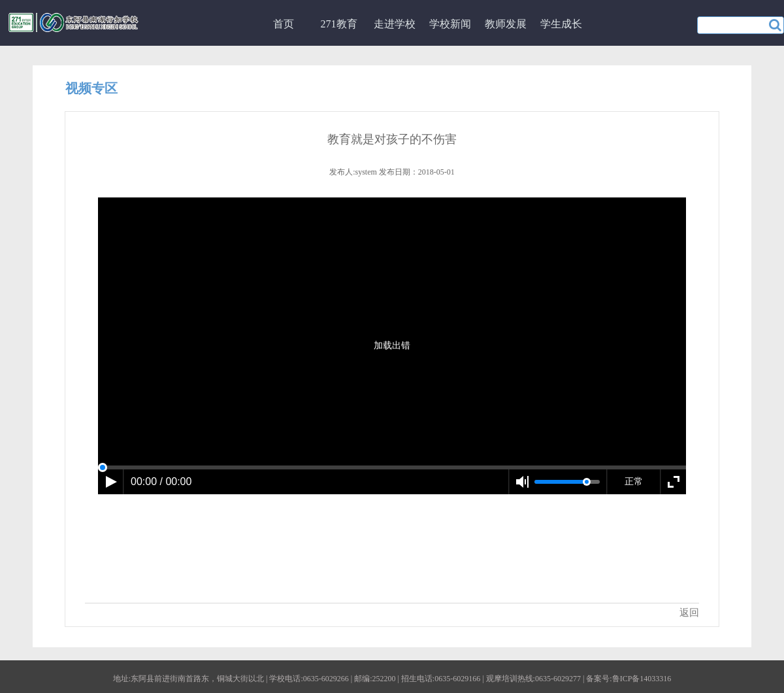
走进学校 (395, 24)
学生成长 (561, 24)
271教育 (339, 24)
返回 (689, 613)
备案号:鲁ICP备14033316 (629, 679)
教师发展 (506, 24)
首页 (284, 24)
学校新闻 (450, 24)
